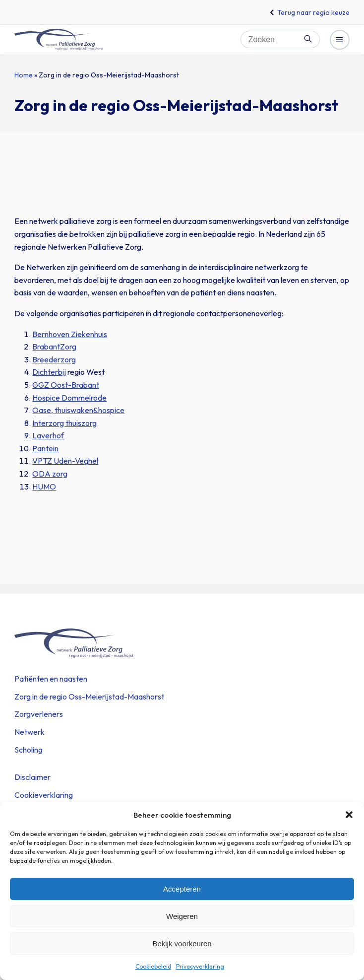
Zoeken (308, 39)
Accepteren (182, 889)
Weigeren (182, 916)
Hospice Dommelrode (69, 398)
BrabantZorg (54, 347)
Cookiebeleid (153, 966)
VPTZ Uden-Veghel (65, 461)
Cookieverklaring (44, 795)
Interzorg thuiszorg (64, 423)
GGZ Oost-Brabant (66, 385)
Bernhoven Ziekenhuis (70, 334)
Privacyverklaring (200, 966)
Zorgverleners (39, 714)
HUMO (44, 487)
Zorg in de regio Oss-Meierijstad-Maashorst (89, 697)
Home (24, 75)
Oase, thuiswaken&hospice (78, 410)
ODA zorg (50, 474)
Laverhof (48, 435)
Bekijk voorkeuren (182, 944)
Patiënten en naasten (51, 679)
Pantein (45, 448)
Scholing (29, 750)
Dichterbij (49, 372)
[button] (349, 815)
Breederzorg (54, 359)
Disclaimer (32, 777)
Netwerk (30, 732)
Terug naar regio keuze (313, 12)
